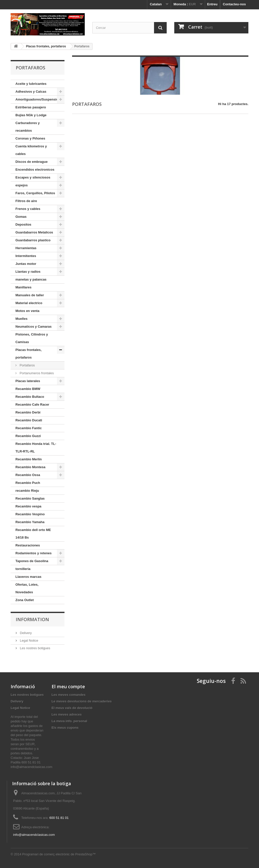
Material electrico (29, 303)
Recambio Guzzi (28, 436)
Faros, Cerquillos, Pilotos (35, 193)
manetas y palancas (31, 279)
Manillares (24, 287)
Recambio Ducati (29, 420)
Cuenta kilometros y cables (31, 150)
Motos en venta (27, 311)
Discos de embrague (31, 162)
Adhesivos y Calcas (31, 92)
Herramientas (26, 248)
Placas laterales (28, 381)
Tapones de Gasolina (32, 561)
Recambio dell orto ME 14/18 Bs (33, 534)
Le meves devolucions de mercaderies (82, 701)
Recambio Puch (28, 483)
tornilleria (23, 569)
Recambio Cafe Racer (32, 405)
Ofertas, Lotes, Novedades (27, 588)
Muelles (21, 319)
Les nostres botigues (35, 648)
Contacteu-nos (234, 4)
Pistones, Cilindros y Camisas (32, 338)
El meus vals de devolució (72, 708)
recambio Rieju (27, 491)
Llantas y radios (28, 272)
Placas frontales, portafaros (28, 354)
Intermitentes (26, 256)
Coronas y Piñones (30, 138)
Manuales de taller (30, 295)
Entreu (212, 4)
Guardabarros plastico (33, 240)
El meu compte (68, 686)
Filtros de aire (26, 201)
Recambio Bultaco (30, 397)
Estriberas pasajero (31, 107)
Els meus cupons (65, 728)
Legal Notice (29, 640)
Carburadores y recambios (28, 127)
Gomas (21, 217)
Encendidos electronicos (35, 170)
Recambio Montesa (30, 467)
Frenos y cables (28, 209)
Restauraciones (28, 545)
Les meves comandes (69, 695)
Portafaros (27, 365)
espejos (21, 185)
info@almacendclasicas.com (34, 835)
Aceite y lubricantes (31, 84)
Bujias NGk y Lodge (31, 115)
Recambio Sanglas (30, 498)
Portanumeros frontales (36, 373)
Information (32, 619)
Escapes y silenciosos (33, 177)
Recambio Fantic (29, 428)
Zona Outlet (25, 600)
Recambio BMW (28, 389)
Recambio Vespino (30, 514)
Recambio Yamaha (30, 522)
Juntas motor (26, 264)
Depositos (23, 224)
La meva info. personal (69, 721)
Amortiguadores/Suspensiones (40, 99)
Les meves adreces (67, 714)
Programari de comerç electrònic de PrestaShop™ (59, 854)
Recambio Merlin (29, 459)
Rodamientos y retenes (34, 553)
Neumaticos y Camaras (34, 327)
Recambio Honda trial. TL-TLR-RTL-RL (36, 448)
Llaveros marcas (28, 577)
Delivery (25, 633)
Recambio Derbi (28, 412)
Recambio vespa (28, 506)
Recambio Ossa (28, 475)
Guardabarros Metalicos (34, 232)
